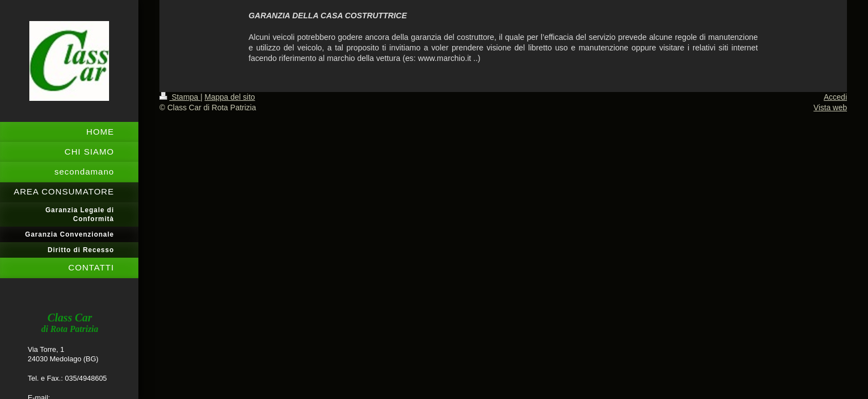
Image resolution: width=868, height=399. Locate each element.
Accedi (835, 97)
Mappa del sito (230, 97)
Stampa (180, 97)
